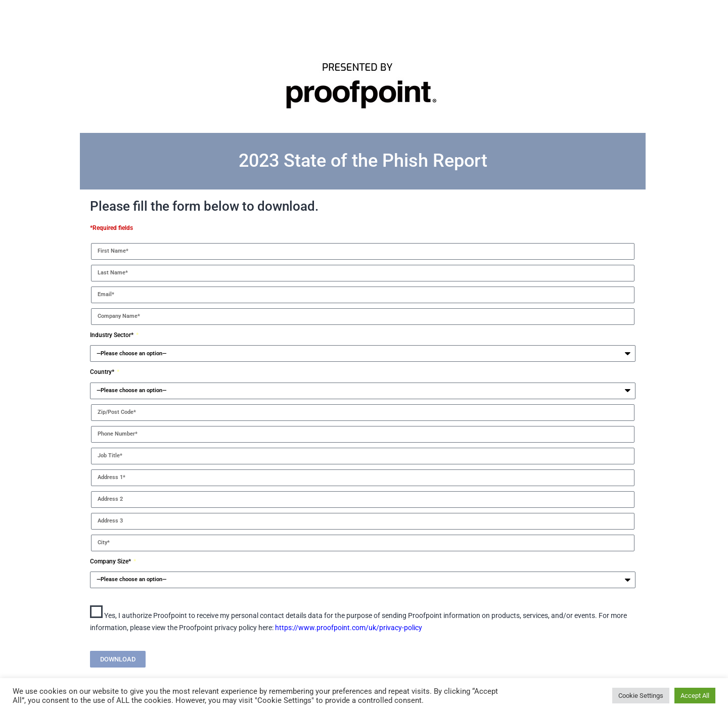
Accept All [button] (695, 696)
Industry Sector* (112, 335)
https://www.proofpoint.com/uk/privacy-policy (349, 628)
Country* (103, 372)
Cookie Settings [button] (641, 696)
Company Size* (111, 561)
